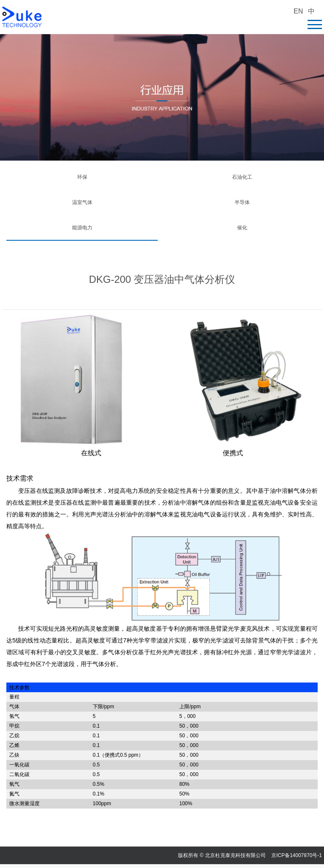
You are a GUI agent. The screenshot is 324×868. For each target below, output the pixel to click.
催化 (242, 228)
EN (298, 11)
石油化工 (242, 177)
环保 (82, 177)
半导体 (242, 202)
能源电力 (82, 228)
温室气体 (82, 202)
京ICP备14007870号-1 (297, 855)
